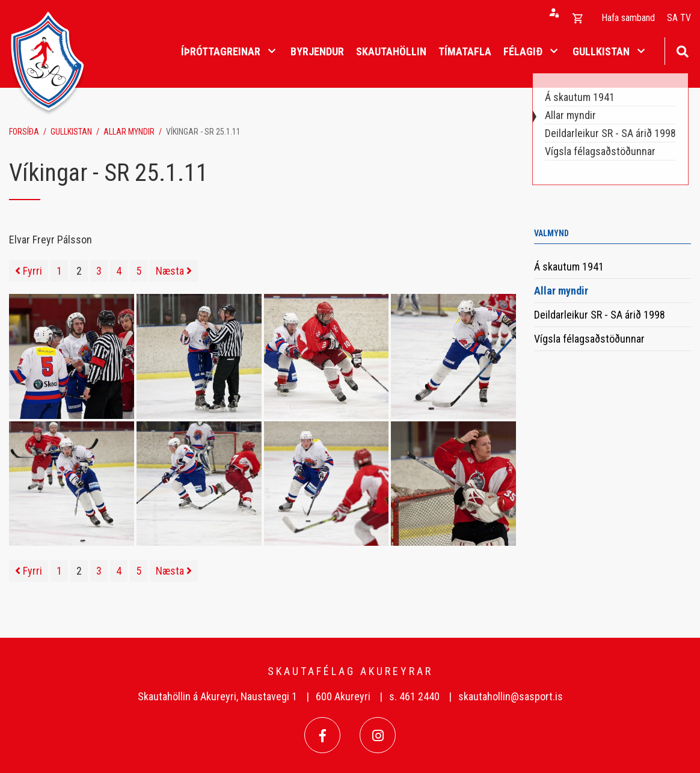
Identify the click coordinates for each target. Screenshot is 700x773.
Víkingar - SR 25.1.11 (203, 132)
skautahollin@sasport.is (511, 696)
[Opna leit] (682, 50)
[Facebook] (322, 735)
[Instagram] (378, 735)
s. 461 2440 (414, 696)
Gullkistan (71, 132)
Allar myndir (129, 132)
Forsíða (24, 132)
